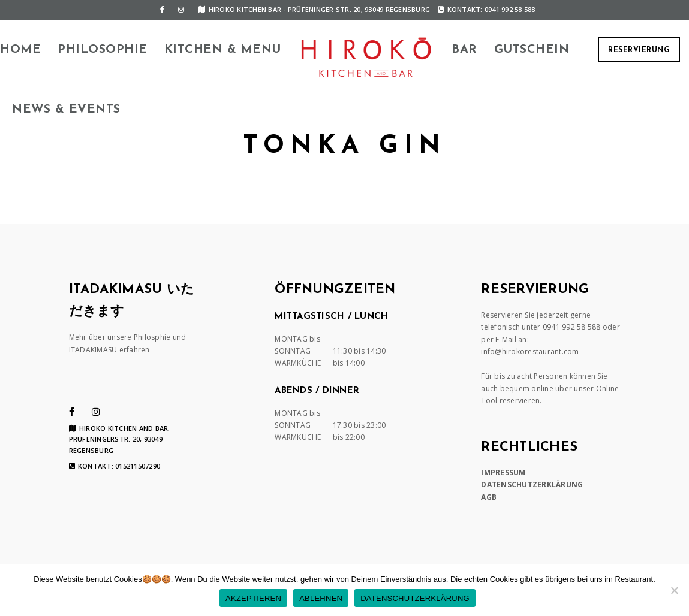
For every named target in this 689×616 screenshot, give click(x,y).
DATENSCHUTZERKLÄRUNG (532, 484)
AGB (489, 497)
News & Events (66, 110)
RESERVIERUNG (639, 50)
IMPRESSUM (503, 472)
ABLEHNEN (321, 598)
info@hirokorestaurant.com (530, 351)
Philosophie (103, 50)
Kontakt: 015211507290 (115, 466)
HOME (20, 50)
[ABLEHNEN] (674, 590)
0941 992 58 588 (572, 327)
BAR (464, 50)
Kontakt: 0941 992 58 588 (486, 9)
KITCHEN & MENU (223, 50)
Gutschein (532, 50)
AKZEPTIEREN (253, 598)
